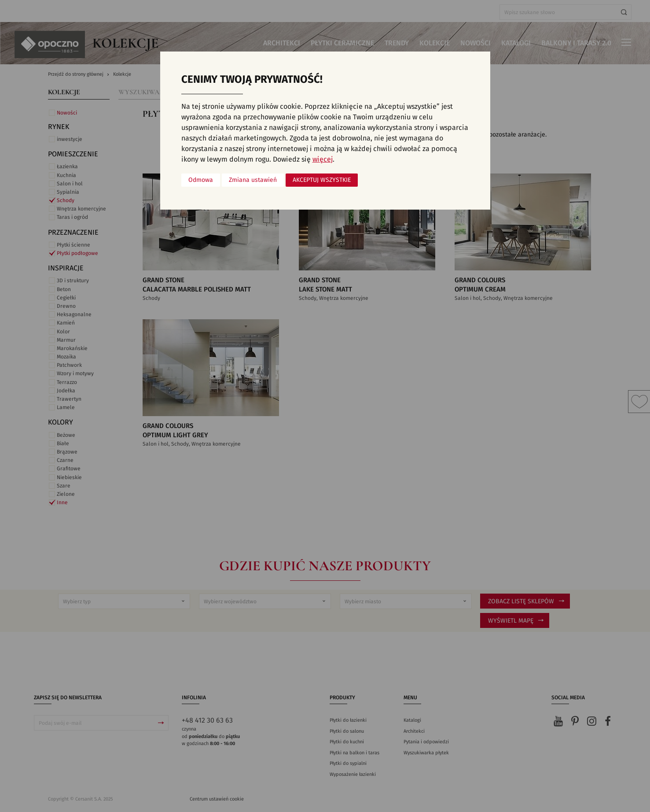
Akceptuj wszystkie (322, 180)
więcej (323, 159)
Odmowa (201, 180)
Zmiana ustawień (253, 180)
